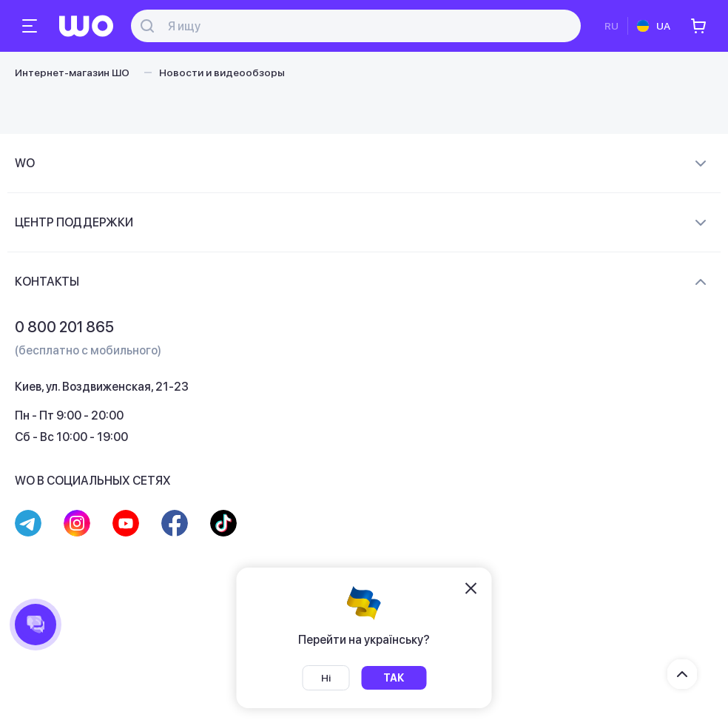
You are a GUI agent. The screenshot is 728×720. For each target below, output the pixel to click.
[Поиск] (364, 26)
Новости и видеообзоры (222, 73)
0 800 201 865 (64, 327)
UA (663, 26)
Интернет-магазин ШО (72, 73)
